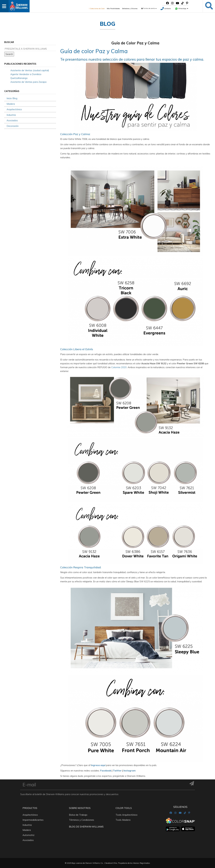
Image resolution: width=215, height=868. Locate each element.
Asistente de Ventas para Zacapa (28, 82)
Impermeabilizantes (33, 820)
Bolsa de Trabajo (78, 815)
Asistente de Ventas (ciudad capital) (30, 70)
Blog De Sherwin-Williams (86, 827)
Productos (30, 808)
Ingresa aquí (98, 765)
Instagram (130, 771)
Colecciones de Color (97, 9)
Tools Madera (123, 820)
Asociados (12, 120)
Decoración (13, 126)
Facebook (106, 771)
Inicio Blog (12, 98)
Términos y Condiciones (82, 820)
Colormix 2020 (119, 367)
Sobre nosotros (80, 808)
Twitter (117, 771)
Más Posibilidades (113, 9)
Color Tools (124, 808)
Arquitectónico (14, 109)
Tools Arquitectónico (127, 815)
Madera (11, 104)
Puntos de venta (149, 8)
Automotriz (29, 835)
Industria (11, 115)
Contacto (166, 9)
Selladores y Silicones (130, 9)
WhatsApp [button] (182, 9)
